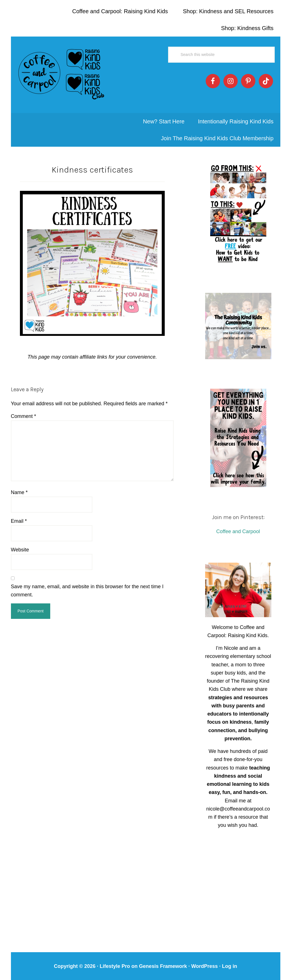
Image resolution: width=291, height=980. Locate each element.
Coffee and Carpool (238, 528)
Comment (24, 413)
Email (19, 517)
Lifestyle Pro (115, 963)
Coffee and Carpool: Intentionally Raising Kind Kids (61, 73)
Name (19, 489)
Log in (230, 963)
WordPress (204, 963)
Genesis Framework (163, 963)
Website (20, 546)
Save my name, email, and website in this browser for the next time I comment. (87, 587)
